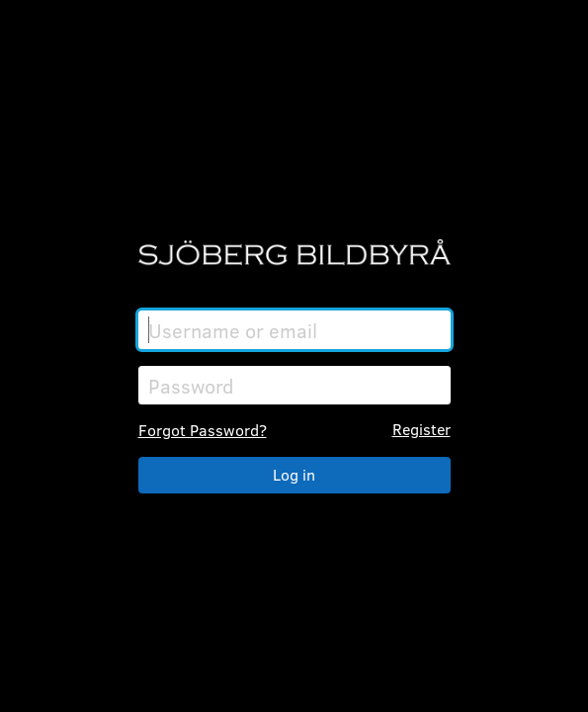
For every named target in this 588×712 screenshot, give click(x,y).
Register (421, 429)
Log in (294, 474)
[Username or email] (294, 330)
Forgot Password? (203, 430)
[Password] (294, 385)
